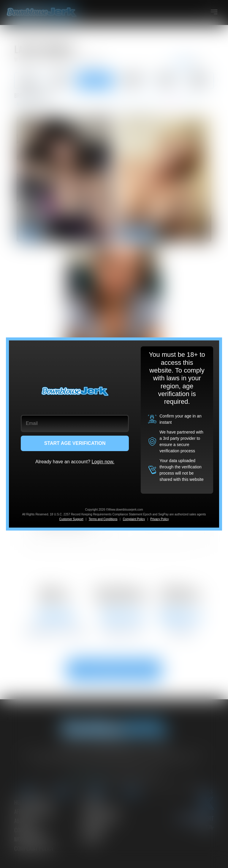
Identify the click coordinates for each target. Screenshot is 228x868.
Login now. (103, 462)
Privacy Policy (159, 519)
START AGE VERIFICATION (75, 443)
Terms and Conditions (103, 519)
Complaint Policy (134, 519)
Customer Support (71, 519)
